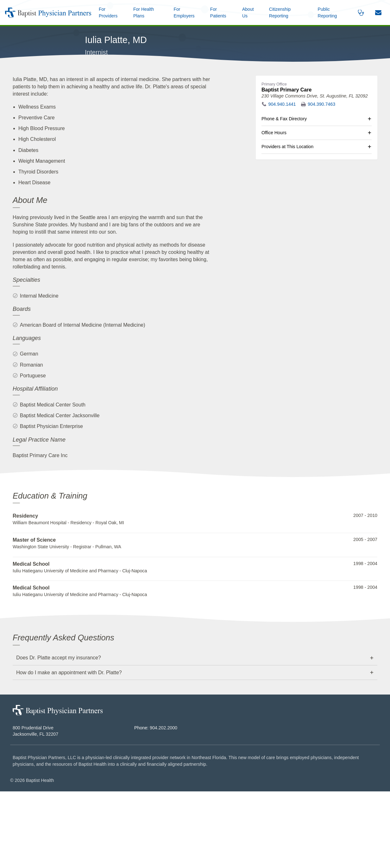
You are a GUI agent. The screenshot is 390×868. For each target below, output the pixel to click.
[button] (250, 13)
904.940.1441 (282, 181)
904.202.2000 (164, 804)
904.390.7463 (321, 181)
